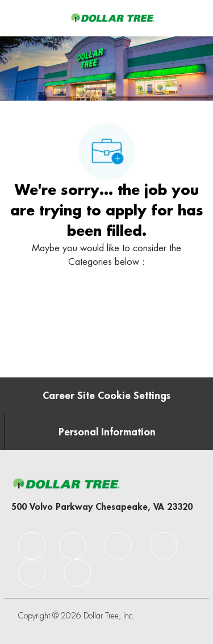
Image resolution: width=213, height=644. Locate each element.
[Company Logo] (112, 18)
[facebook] (32, 546)
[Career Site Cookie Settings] (106, 396)
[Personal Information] (107, 432)
